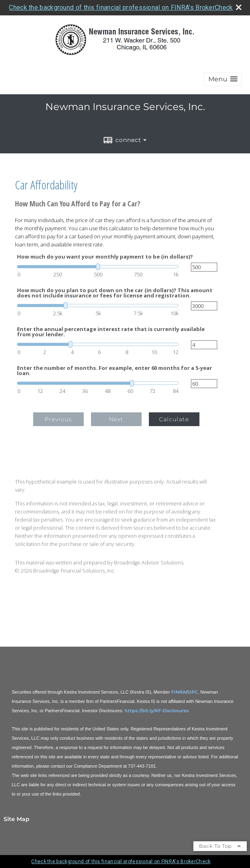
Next (116, 419)
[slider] (98, 267)
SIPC (192, 692)
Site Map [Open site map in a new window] (17, 819)
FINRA (178, 692)
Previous (58, 419)
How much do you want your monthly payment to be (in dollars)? (105, 257)
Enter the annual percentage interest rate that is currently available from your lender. (111, 332)
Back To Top (220, 846)
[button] (223, 79)
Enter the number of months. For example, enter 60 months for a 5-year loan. (114, 371)
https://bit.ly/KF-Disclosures (157, 711)
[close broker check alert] (239, 7)
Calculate (174, 419)
